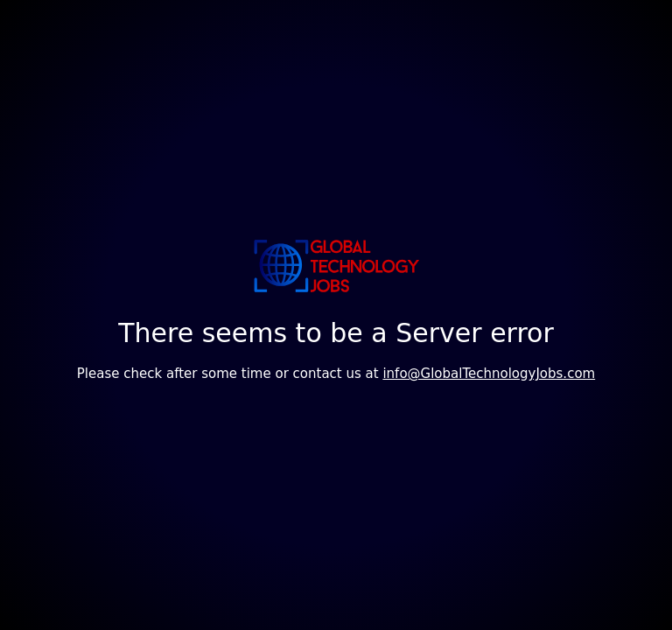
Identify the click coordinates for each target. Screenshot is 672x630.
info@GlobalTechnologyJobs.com (489, 374)
